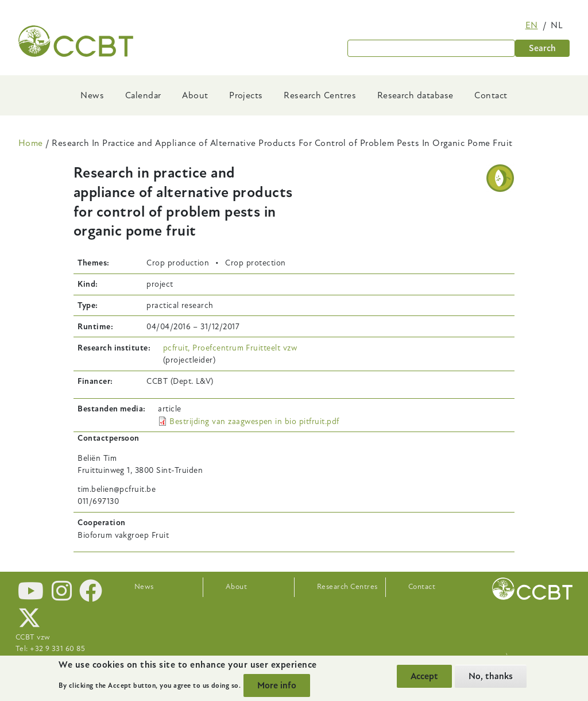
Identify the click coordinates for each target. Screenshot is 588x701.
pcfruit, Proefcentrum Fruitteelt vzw (230, 348)
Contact (491, 95)
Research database (415, 95)
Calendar (143, 95)
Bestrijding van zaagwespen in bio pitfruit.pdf (254, 421)
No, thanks (491, 676)
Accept (424, 676)
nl (557, 25)
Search (542, 48)
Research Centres (320, 95)
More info (277, 685)
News (92, 95)
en (532, 25)
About (195, 95)
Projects (246, 95)
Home (31, 143)
